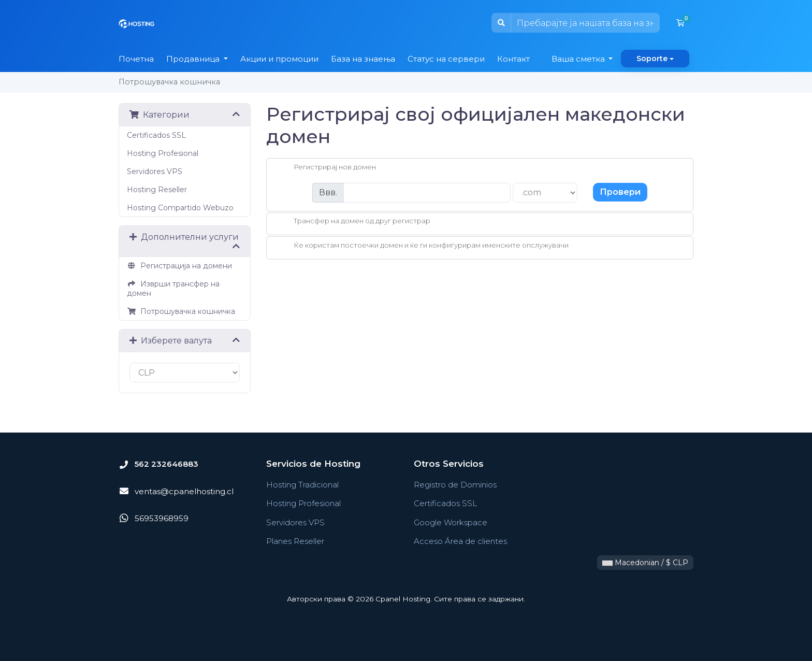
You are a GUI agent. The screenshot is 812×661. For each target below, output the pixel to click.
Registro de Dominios (455, 485)
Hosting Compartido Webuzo (180, 208)
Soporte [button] (652, 59)
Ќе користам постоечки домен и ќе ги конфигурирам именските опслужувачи (423, 246)
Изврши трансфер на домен (173, 289)
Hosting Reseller (157, 190)
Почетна (136, 59)
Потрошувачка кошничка (181, 311)
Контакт (513, 59)
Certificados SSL (156, 135)
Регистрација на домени (179, 266)
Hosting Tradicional (302, 485)
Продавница (194, 59)
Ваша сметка (579, 59)
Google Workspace (451, 522)
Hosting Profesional (163, 153)
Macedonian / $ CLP (645, 563)
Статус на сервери (446, 59)
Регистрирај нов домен (327, 168)
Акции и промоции (279, 59)
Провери (620, 192)
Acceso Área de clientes (460, 541)
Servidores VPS (155, 171)
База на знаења (363, 59)
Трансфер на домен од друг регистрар (354, 222)
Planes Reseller (295, 541)
